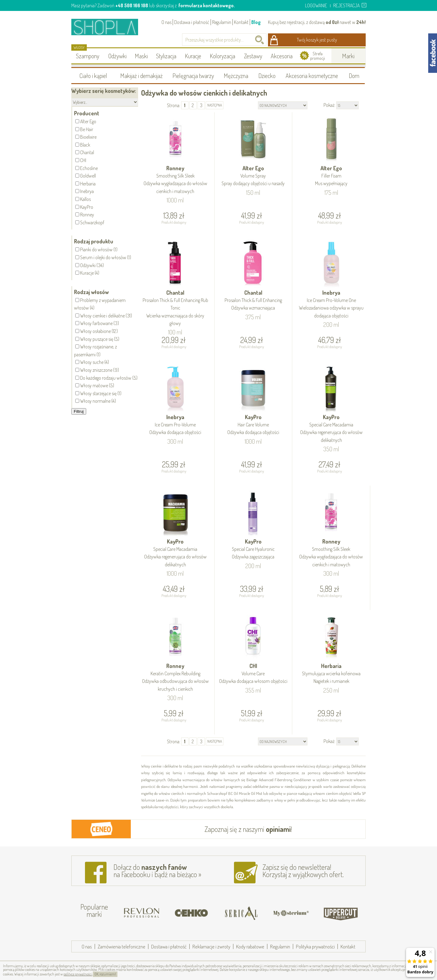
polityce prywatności (78, 974)
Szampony (88, 56)
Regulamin (222, 22)
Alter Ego (253, 176)
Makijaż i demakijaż (141, 76)
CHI (253, 674)
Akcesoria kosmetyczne (312, 76)
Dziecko (267, 76)
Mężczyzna (236, 76)
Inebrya (331, 304)
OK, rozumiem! (105, 974)
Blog (256, 22)
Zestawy (253, 56)
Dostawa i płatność (192, 22)
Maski (141, 56)
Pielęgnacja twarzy (193, 76)
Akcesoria (282, 56)
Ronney (175, 180)
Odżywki (117, 56)
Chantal (175, 308)
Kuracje (193, 56)
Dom (354, 76)
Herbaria (331, 674)
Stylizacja (166, 56)
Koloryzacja (222, 56)
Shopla (109, 27)
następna (215, 105)
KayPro (253, 425)
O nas (166, 22)
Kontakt (241, 22)
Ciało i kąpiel (93, 76)
